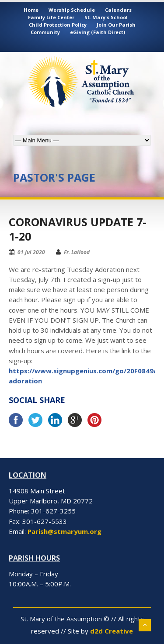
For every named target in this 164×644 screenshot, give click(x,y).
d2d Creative (112, 631)
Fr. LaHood (77, 252)
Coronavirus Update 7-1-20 (78, 229)
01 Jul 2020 (31, 252)
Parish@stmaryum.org (65, 531)
